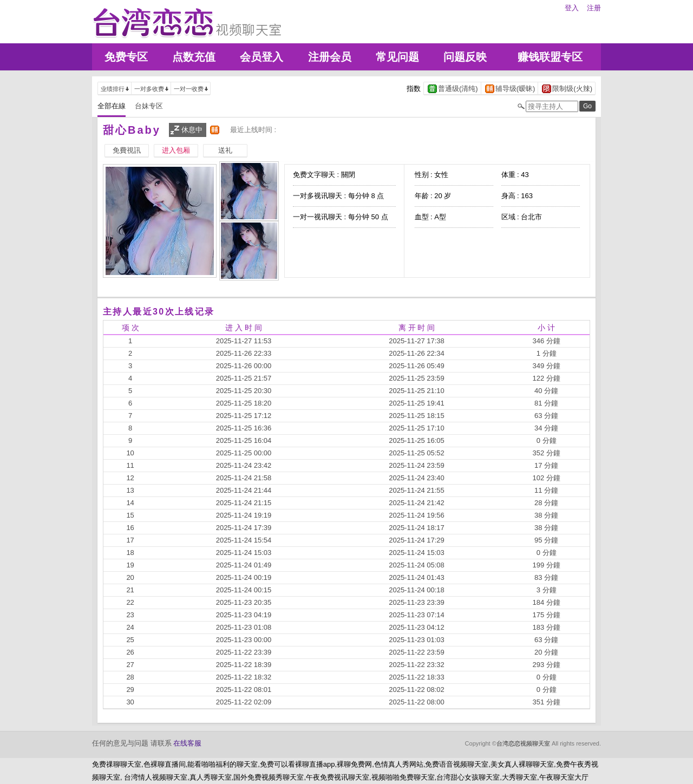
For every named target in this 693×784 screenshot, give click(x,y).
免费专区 (126, 57)
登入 (572, 8)
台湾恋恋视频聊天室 (523, 743)
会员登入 (261, 57)
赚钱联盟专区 (550, 57)
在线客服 (187, 743)
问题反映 (465, 57)
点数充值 (194, 57)
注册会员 (330, 57)
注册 (594, 8)
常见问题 (397, 57)
